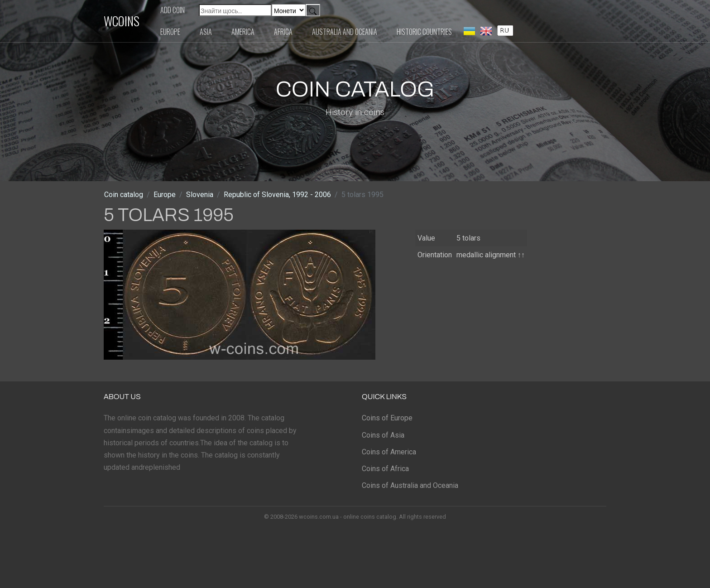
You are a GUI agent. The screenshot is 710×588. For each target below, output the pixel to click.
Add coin (173, 10)
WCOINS (122, 21)
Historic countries (424, 32)
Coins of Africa (385, 469)
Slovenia (200, 195)
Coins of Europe (387, 418)
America (243, 32)
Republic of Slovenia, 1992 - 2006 (277, 195)
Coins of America (389, 452)
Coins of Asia (383, 435)
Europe (170, 32)
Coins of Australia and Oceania (410, 485)
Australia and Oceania (345, 32)
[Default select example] (289, 10)
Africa (283, 32)
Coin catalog (124, 195)
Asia (206, 32)
